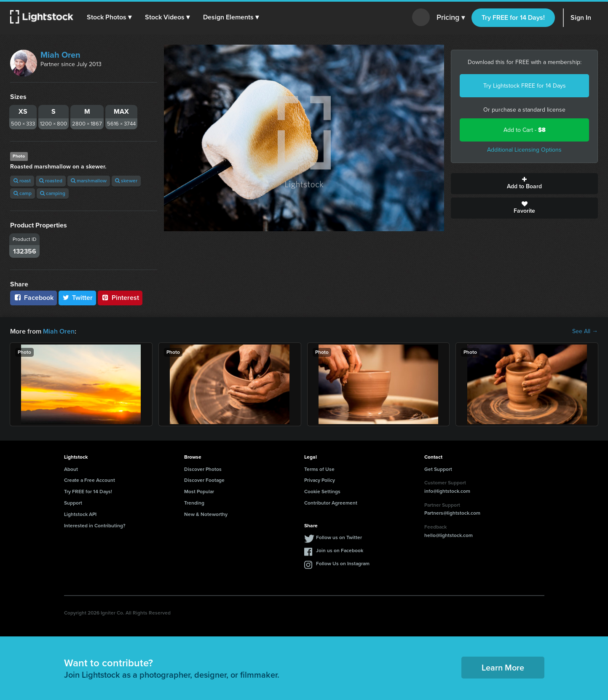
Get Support (438, 469)
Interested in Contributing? (95, 526)
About (71, 469)
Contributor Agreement (331, 503)
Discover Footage (204, 480)
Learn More (503, 668)
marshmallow (89, 181)
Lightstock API (80, 514)
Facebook (33, 298)
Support (73, 503)
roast (22, 181)
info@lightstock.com (447, 491)
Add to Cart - (525, 130)
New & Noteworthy (206, 514)
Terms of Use (319, 469)
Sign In (581, 17)
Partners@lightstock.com (452, 513)
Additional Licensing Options (524, 150)
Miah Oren (60, 55)
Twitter (78, 298)
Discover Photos (203, 469)
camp (23, 193)
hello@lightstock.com (449, 535)
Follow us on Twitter (339, 537)
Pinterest (120, 298)
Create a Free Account (90, 480)
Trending (194, 503)
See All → (585, 331)
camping (53, 193)
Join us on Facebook (340, 550)
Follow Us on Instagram (343, 564)
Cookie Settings (322, 492)
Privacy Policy (320, 480)
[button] (109, 17)
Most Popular (199, 492)
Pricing (451, 18)
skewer (126, 181)
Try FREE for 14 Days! (513, 17)
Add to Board (524, 184)
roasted (51, 181)
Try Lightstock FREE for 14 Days (525, 86)
